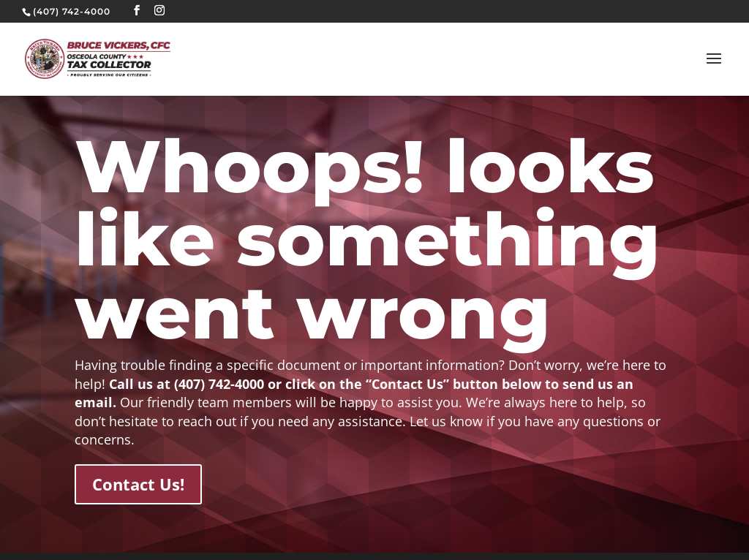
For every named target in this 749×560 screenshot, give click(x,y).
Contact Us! (138, 484)
